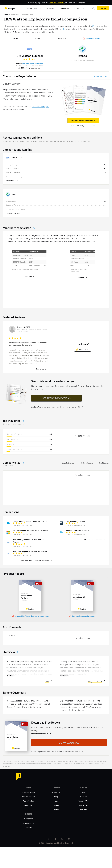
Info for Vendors (29, 796)
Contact (56, 810)
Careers (56, 805)
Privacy (83, 792)
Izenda (83, 56)
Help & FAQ (29, 805)
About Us (56, 792)
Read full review (41, 369)
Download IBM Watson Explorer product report (32, 616)
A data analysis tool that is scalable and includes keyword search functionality (28, 344)
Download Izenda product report (83, 616)
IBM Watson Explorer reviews (32, 63)
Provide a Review (29, 792)
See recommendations (56, 398)
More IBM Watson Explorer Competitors (35, 561)
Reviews (15, 38)
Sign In (103, 8)
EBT (64, 29)
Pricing (38, 38)
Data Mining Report (93, 38)
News (56, 801)
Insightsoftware (95, 681)
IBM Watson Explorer (29, 56)
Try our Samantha (57, 3)
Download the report (102, 76)
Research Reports (34, 8)
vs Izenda (75, 521)
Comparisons (61, 38)
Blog (56, 796)
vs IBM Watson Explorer (30, 521)
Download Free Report (46, 722)
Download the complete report (83, 120)
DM (94, 26)
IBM (47, 681)
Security (83, 810)
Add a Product (29, 801)
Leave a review (83, 350)
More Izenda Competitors (93, 540)
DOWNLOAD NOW (69, 743)
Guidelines (83, 805)
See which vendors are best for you (53, 381)
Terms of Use (83, 801)
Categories (29, 819)
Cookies (83, 796)
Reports (29, 827)
